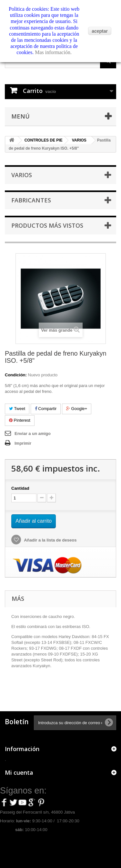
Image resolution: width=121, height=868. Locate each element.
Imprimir (23, 443)
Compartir (46, 409)
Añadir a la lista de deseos (50, 540)
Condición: (16, 375)
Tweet (17, 409)
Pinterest (20, 420)
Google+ (77, 409)
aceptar (100, 31)
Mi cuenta (19, 772)
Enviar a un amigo (33, 434)
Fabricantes (31, 200)
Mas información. (53, 52)
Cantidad (20, 488)
